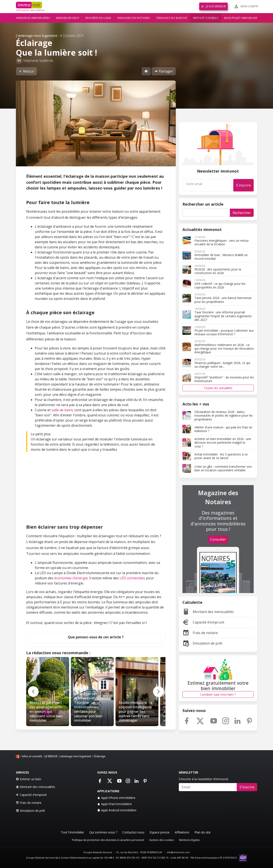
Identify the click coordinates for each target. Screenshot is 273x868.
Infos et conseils (206, 18)
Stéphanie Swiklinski (38, 61)
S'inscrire (243, 185)
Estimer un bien (29, 779)
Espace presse (160, 832)
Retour (26, 71)
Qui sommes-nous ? (103, 832)
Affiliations (182, 832)
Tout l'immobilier (72, 832)
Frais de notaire (200, 633)
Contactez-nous (133, 832)
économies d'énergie (71, 578)
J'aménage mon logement (37, 36)
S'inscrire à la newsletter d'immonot (204, 779)
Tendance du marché (171, 18)
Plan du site (202, 832)
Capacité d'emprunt (203, 622)
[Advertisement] (96, 489)
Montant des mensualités (208, 612)
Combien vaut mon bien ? (218, 694)
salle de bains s (64, 410)
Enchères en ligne (98, 18)
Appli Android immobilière (117, 810)
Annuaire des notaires (134, 18)
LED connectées (133, 578)
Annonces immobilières (33, 18)
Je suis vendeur (213, 6)
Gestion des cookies (162, 840)
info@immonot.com (178, 852)
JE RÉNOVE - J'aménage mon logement (68, 756)
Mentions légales (189, 840)
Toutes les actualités (218, 388)
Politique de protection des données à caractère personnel (108, 840)
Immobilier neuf (68, 18)
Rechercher (242, 213)
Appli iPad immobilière (115, 804)
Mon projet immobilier (241, 18)
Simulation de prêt (202, 643)
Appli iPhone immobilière (116, 798)
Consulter (218, 539)
